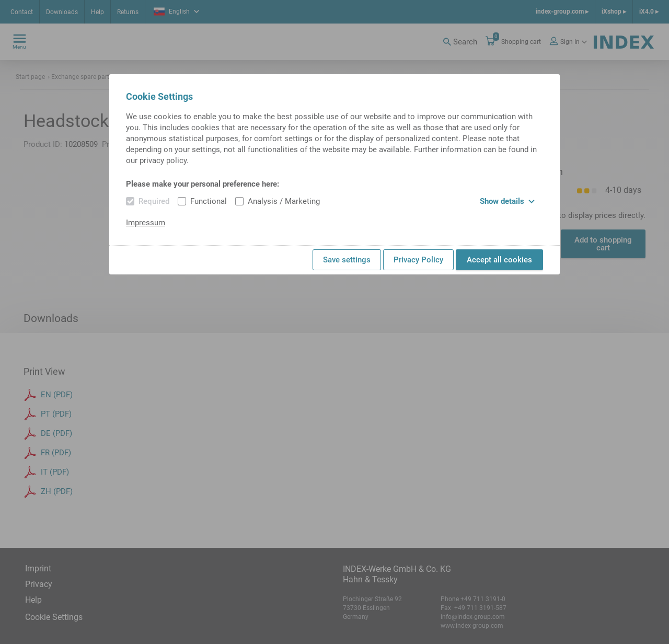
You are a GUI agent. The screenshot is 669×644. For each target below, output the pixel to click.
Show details (507, 201)
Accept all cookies (499, 260)
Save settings (347, 260)
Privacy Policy (418, 260)
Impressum (146, 223)
